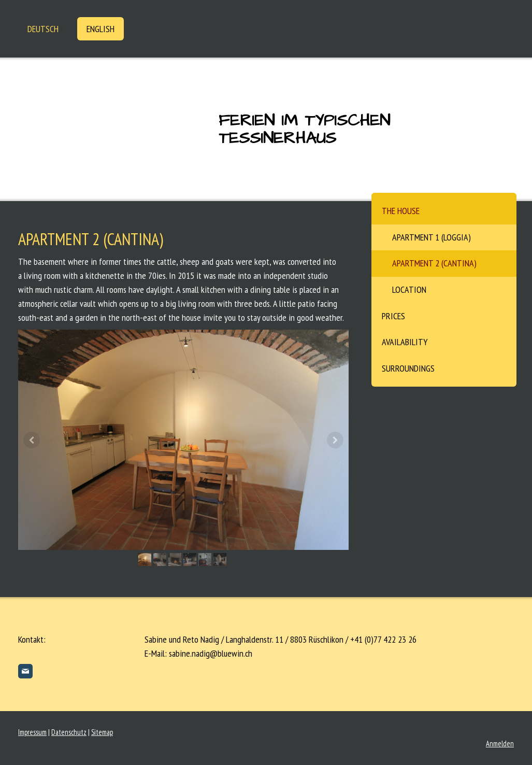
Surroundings (408, 368)
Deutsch (43, 29)
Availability (405, 342)
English (100, 29)
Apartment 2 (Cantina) (434, 263)
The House (401, 211)
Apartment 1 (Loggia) (432, 237)
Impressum (32, 732)
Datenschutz (69, 732)
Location (409, 289)
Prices (393, 316)
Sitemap (102, 732)
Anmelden (500, 743)
